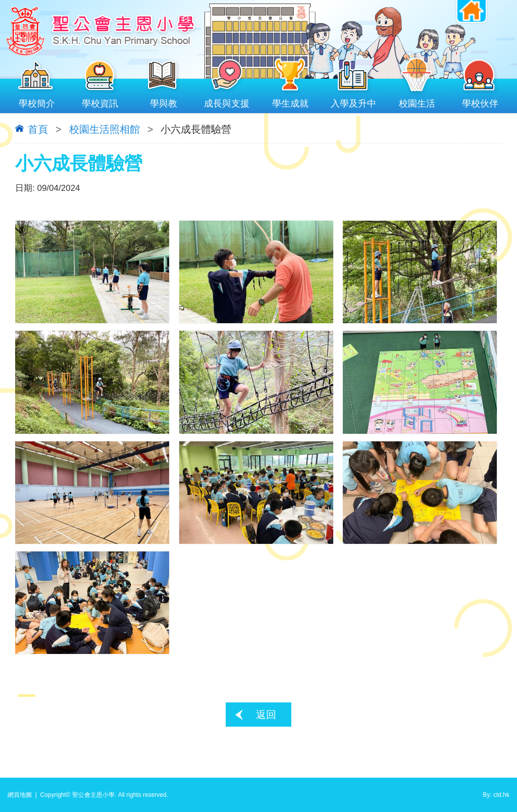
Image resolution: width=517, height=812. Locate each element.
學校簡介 (37, 101)
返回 (266, 715)
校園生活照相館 (105, 129)
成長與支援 (227, 101)
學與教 (164, 101)
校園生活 (417, 101)
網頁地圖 (20, 795)
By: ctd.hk (496, 795)
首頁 (38, 129)
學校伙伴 (481, 101)
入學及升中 (354, 101)
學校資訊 (100, 101)
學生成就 (290, 101)
